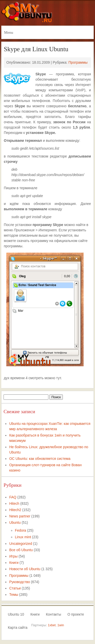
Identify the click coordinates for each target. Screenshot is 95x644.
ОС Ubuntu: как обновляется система (40, 459)
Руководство (20, 582)
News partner (20, 516)
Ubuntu (15, 523)
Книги (14, 563)
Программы (78, 62)
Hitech (14, 503)
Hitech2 (15, 510)
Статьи (15, 588)
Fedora (21, 530)
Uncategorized (21, 544)
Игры (13, 556)
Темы (14, 595)
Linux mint (23, 537)
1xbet (52, 625)
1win (61, 625)
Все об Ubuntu (21, 550)
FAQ (13, 497)
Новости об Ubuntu (25, 569)
